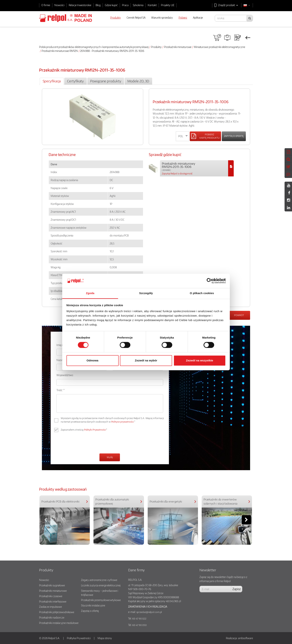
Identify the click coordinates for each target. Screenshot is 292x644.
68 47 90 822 (139, 619)
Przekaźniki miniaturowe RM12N (60, 51)
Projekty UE (168, 5)
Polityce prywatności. (123, 422)
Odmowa (92, 360)
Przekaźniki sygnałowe (52, 585)
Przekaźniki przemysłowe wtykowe (101, 600)
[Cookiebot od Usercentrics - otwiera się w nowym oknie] (209, 281)
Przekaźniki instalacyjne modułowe (59, 623)
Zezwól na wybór (146, 360)
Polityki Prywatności (95, 430)
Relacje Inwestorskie (80, 5)
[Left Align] (205, 136)
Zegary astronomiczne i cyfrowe (99, 580)
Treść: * (61, 390)
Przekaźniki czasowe (51, 596)
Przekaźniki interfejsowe (53, 601)
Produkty (156, 47)
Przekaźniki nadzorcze (52, 617)
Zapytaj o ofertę (234, 136)
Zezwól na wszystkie (200, 360)
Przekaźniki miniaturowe (178, 47)
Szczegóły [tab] (146, 293)
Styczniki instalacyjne (93, 605)
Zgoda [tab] (90, 293)
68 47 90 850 (139, 625)
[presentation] (85, 443)
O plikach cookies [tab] (202, 293)
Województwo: (65, 375)
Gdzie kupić (111, 5)
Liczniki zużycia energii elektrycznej (101, 585)
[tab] (52, 81)
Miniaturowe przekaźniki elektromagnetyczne (219, 47)
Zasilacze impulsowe (50, 607)
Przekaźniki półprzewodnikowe (57, 612)
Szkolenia (138, 5)
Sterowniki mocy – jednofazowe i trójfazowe (100, 593)
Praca (125, 5)
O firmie (46, 5)
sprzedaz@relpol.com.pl (149, 612)
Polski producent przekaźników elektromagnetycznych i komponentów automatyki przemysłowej (94, 47)
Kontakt (152, 5)
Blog (98, 5)
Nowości (59, 5)
